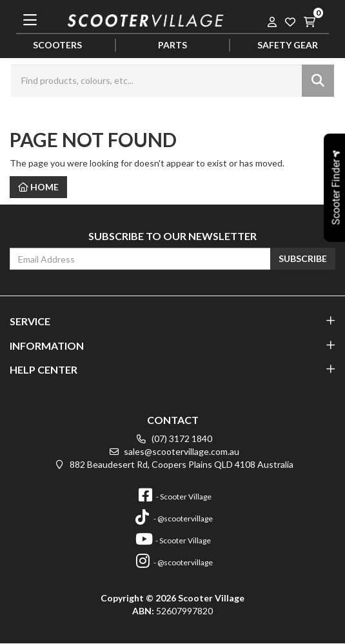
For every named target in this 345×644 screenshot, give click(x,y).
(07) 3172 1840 (173, 438)
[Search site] (318, 81)
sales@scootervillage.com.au (172, 451)
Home (38, 187)
